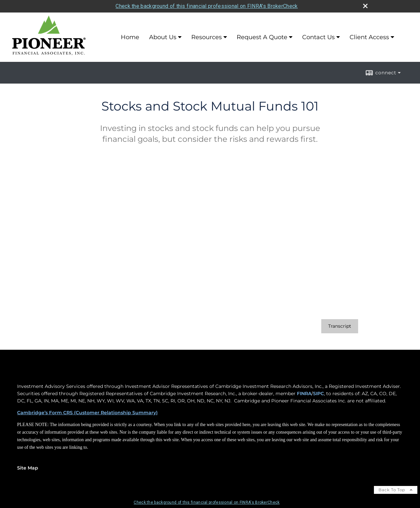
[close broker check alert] (365, 6)
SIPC (318, 394)
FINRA (304, 394)
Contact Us (318, 37)
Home (130, 37)
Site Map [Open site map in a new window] (28, 468)
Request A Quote (262, 37)
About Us (163, 37)
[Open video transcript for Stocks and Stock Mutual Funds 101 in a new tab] (340, 326)
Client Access (369, 37)
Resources (207, 37)
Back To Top (396, 490)
